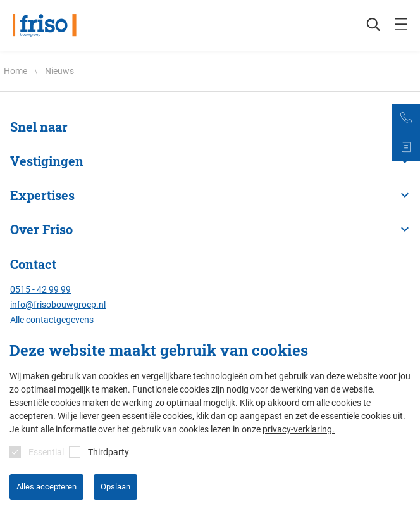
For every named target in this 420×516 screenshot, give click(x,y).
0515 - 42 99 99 (40, 289)
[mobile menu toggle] (401, 25)
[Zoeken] (367, 25)
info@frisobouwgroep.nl (58, 305)
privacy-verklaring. (299, 429)
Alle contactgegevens (52, 320)
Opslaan (115, 487)
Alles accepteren (46, 487)
